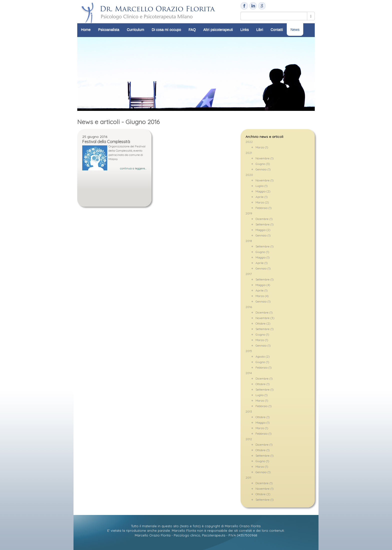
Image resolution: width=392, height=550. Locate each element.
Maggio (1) (263, 257)
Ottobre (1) (263, 384)
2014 (249, 373)
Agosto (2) (263, 356)
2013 (249, 411)
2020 (249, 175)
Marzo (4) (262, 296)
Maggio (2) (263, 191)
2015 (249, 351)
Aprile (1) (262, 197)
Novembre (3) (265, 318)
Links (245, 30)
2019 (249, 213)
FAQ (192, 30)
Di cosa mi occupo (166, 30)
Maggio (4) (263, 285)
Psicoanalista (109, 30)
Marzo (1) (262, 147)
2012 (249, 439)
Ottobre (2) (263, 323)
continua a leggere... (133, 168)
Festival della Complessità (106, 142)
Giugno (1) (262, 252)
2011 (248, 478)
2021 (249, 153)
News (295, 30)
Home (86, 30)
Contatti (277, 30)
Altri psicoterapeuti (218, 30)
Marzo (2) (262, 202)
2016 (249, 307)
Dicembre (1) (264, 219)
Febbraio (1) (264, 208)
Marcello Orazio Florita (243, 526)
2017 (249, 274)
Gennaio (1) (263, 169)
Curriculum (135, 30)
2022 (249, 142)
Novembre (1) (265, 158)
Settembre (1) (265, 224)
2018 (249, 241)
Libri (260, 30)
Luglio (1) (262, 186)
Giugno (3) (263, 164)
